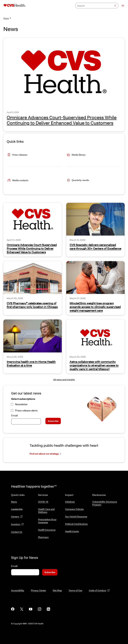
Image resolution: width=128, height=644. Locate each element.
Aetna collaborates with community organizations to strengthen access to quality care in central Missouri (94, 365)
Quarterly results (78, 180)
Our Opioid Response (76, 515)
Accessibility (18, 587)
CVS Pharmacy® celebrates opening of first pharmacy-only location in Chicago (32, 305)
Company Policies (74, 508)
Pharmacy (43, 536)
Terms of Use (75, 587)
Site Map (57, 587)
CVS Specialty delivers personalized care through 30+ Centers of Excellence (95, 247)
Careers (17, 515)
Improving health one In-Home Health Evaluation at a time (31, 363)
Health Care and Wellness (46, 509)
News (14, 501)
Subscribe (53, 421)
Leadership (17, 508)
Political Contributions (76, 523)
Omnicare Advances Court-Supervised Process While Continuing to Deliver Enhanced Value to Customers (62, 120)
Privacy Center (38, 587)
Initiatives (70, 501)
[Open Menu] (122, 6)
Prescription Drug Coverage (47, 520)
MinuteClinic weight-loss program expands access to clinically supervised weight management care (95, 307)
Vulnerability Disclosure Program (105, 502)
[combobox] (97, 6)
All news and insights (64, 379)
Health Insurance (47, 529)
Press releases (17, 155)
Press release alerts (26, 410)
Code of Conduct (99, 587)
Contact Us (17, 531)
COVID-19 (43, 501)
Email (14, 415)
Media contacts (17, 180)
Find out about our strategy (45, 454)
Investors (17, 523)
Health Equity (72, 530)
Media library (76, 155)
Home (7, 18)
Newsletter (21, 404)
